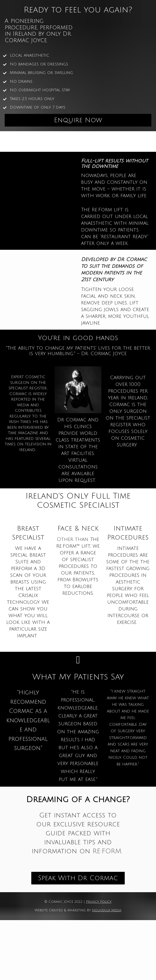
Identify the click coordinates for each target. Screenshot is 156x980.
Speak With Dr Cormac (78, 878)
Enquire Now (78, 120)
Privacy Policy (99, 902)
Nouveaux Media (107, 910)
